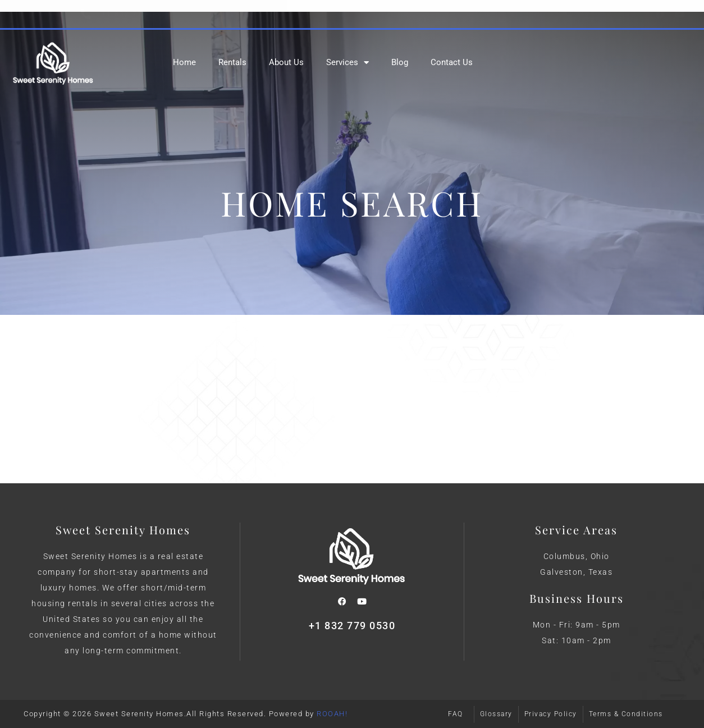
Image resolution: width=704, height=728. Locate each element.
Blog (400, 62)
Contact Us (452, 62)
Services (348, 63)
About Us (286, 62)
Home (184, 62)
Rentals (232, 62)
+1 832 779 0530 (352, 626)
